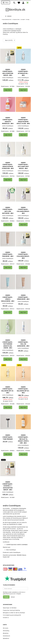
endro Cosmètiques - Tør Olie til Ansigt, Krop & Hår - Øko (23, 439)
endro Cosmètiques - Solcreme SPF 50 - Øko (23, 390)
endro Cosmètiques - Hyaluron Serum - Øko (23, 255)
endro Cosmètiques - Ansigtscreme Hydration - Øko (8, 165)
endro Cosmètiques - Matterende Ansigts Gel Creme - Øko (8, 344)
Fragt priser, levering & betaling (11, 610)
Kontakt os (6, 617)
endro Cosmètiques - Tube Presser (8, 437)
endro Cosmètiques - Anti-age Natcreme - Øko (8, 210)
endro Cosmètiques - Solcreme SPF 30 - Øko (8, 390)
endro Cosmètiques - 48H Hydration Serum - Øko (8, 72)
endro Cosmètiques (8, 78)
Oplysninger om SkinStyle (10, 608)
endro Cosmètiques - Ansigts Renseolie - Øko (8, 121)
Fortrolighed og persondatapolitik (12, 615)
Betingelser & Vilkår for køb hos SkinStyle (14, 613)
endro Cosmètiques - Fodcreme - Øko (8, 254)
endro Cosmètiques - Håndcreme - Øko (23, 297)
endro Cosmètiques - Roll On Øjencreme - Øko (23, 343)
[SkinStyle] (16, 9)
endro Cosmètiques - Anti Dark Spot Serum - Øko (23, 165)
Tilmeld (6, 597)
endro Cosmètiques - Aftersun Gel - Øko (23, 72)
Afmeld (13, 597)
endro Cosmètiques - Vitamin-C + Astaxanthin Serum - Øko (8, 486)
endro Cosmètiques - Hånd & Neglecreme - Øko (8, 298)
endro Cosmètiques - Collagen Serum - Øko (23, 210)
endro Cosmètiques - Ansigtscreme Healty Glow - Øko (23, 121)
